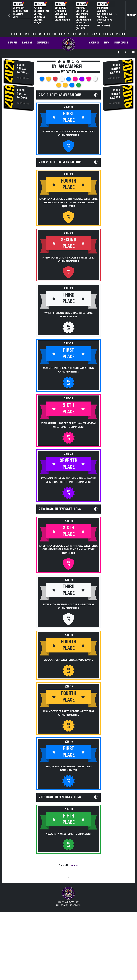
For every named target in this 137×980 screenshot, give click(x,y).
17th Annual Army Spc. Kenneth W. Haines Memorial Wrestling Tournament (68, 491)
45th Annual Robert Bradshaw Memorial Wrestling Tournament (68, 436)
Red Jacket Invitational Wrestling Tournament (69, 784)
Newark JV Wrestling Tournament (68, 855)
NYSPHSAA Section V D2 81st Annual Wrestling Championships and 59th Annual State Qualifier (84, 18)
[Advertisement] (68, 907)
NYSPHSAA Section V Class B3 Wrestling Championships (68, 139)
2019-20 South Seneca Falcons (60, 168)
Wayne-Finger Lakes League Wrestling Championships (68, 381)
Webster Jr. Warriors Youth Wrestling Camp (21, 13)
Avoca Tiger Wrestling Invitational (68, 675)
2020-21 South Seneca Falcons (60, 95)
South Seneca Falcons (22, 69)
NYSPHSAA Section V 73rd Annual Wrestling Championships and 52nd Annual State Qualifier (68, 565)
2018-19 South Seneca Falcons (60, 520)
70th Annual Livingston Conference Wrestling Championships (63, 14)
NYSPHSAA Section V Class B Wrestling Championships (69, 622)
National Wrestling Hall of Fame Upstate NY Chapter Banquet (42, 15)
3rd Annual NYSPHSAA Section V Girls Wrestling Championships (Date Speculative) (104, 17)
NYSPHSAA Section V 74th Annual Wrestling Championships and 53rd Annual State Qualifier (69, 213)
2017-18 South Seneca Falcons (60, 813)
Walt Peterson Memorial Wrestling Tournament (68, 325)
